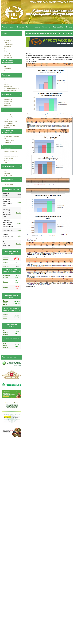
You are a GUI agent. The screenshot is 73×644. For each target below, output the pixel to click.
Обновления (46, 27)
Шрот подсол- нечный (6, 332)
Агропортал (7, 119)
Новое (5, 171)
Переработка (7, 55)
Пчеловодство (8, 47)
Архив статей (7, 143)
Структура (20, 27)
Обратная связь (8, 86)
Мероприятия (7, 106)
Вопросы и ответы (9, 175)
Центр (12, 27)
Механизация (7, 53)
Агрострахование (8, 184)
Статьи (6, 71)
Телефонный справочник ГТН (12, 152)
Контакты (69, 27)
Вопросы (37, 27)
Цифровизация (8, 57)
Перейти (18, 202)
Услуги (29, 27)
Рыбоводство (7, 42)
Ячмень (6, 262)
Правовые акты (8, 99)
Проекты (6, 80)
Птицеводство (8, 40)
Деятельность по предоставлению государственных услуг (10, 160)
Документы (7, 173)
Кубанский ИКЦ (8, 115)
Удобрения (7, 51)
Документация (8, 69)
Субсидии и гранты (9, 140)
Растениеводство (8, 44)
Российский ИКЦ (8, 117)
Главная (5, 27)
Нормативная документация (11, 82)
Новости (6, 154)
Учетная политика (9, 123)
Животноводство (8, 38)
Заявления (7, 84)
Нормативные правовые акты (12, 156)
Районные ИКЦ (58, 27)
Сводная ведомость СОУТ (11, 121)
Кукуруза (6, 266)
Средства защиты (9, 49)
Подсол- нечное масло (6, 303)
